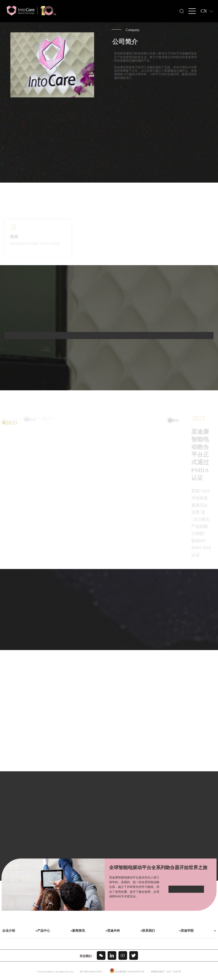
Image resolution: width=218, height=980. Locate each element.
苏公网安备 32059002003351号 (130, 972)
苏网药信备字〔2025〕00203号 (166, 972)
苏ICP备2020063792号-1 (91, 972)
